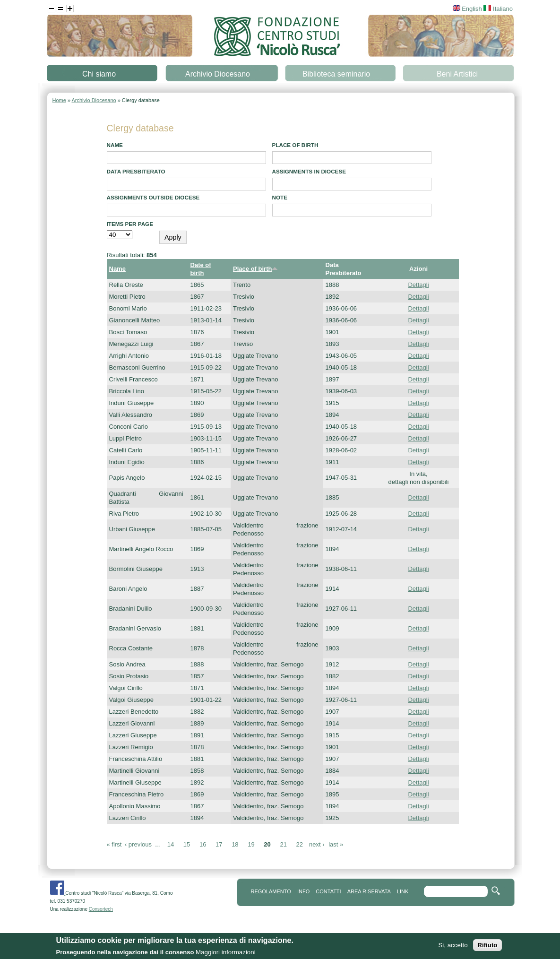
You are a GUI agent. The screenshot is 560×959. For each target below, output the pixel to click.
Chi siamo (99, 74)
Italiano (498, 9)
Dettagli (418, 285)
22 (300, 844)
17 (219, 844)
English (467, 9)
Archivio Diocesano (218, 74)
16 (203, 844)
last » (336, 844)
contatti (328, 891)
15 (187, 844)
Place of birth (295, 145)
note (280, 197)
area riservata (369, 891)
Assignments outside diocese (153, 197)
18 (235, 844)
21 (283, 844)
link (403, 891)
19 (251, 844)
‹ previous (138, 844)
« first (114, 844)
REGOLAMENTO (271, 891)
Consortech (101, 909)
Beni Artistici (457, 74)
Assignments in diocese (309, 171)
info (303, 891)
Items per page (130, 224)
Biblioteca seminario (336, 74)
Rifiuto (487, 947)
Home (59, 100)
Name (115, 145)
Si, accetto (453, 947)
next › (317, 844)
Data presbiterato (136, 171)
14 (171, 844)
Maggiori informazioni (226, 955)
